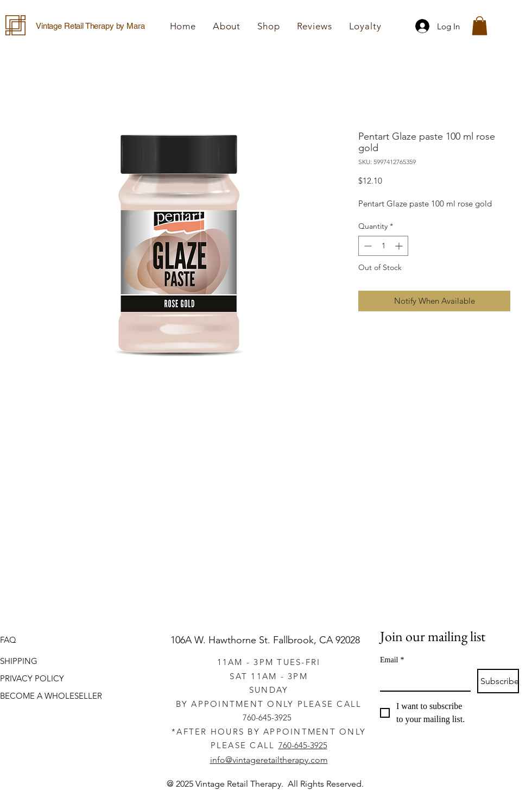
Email (392, 660)
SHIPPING (19, 661)
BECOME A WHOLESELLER (51, 696)
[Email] (422, 680)
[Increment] (400, 246)
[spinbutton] (383, 246)
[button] (269, 26)
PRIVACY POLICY (32, 678)
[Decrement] (367, 246)
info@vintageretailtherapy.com (269, 760)
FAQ (8, 640)
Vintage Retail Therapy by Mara (90, 26)
